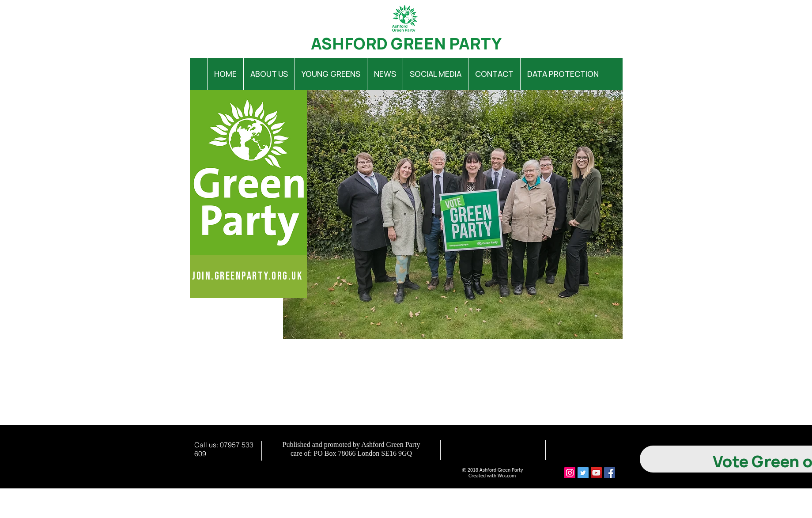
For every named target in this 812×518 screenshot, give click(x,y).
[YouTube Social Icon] (596, 473)
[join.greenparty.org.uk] (248, 276)
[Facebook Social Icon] (610, 473)
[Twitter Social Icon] (583, 473)
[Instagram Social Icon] (570, 473)
